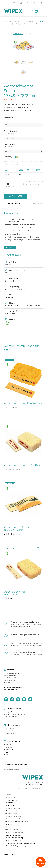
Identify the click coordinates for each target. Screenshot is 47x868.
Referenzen (9, 750)
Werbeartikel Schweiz (13, 808)
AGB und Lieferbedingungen (15, 731)
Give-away (10, 827)
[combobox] (23, 138)
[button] (6, 54)
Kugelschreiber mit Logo (14, 841)
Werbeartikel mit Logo (14, 816)
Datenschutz (10, 734)
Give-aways (10, 805)
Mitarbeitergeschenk (13, 811)
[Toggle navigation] (40, 11)
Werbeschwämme (28, 21)
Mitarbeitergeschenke (13, 830)
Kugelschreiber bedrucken (15, 832)
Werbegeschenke (12, 814)
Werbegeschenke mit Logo (15, 838)
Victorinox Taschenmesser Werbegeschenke (21, 843)
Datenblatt (10, 248)
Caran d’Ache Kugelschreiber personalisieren (21, 846)
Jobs (7, 752)
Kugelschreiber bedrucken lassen (17, 822)
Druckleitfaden (10, 729)
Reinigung (17, 21)
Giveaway (9, 824)
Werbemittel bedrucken (14, 819)
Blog (7, 755)
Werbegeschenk (11, 800)
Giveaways (10, 803)
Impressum (9, 736)
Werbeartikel (10, 797)
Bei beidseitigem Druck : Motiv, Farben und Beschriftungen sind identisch (23, 163)
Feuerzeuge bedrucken (14, 835)
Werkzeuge (7, 21)
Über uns (8, 745)
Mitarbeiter (9, 747)
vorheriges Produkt (19, 24)
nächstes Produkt (36, 24)
